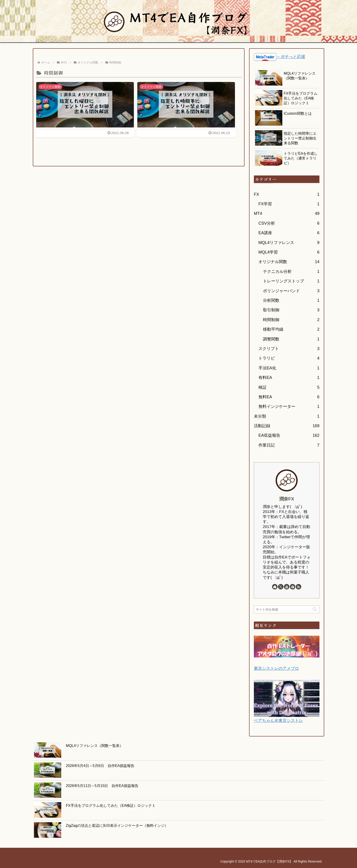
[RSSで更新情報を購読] (298, 587)
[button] (315, 609)
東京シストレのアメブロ (276, 668)
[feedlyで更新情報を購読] (293, 587)
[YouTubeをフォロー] (287, 587)
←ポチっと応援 (291, 57)
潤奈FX (287, 499)
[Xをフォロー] (281, 587)
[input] (287, 609)
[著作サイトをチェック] (275, 587)
